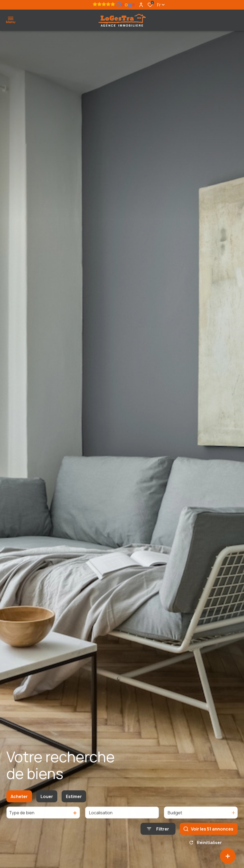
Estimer (74, 801)
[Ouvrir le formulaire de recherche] (158, 833)
